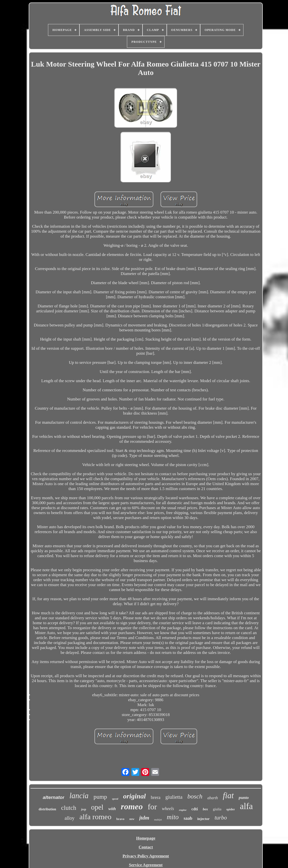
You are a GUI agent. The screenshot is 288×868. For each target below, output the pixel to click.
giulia (217, 809)
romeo (132, 806)
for (152, 807)
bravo (120, 819)
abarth (213, 798)
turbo (221, 818)
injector (203, 819)
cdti (195, 809)
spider (231, 809)
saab (188, 818)
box (205, 809)
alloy (70, 818)
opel (97, 807)
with (112, 809)
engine (183, 810)
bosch (195, 796)
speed (115, 799)
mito (173, 817)
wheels (168, 809)
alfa (246, 806)
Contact (146, 847)
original (135, 796)
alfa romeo (95, 817)
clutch (69, 808)
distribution (47, 809)
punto (244, 798)
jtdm (144, 818)
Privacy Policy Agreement (146, 856)
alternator (54, 797)
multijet (158, 820)
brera (156, 797)
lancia (79, 796)
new (132, 819)
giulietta (174, 797)
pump (100, 797)
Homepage (146, 838)
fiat (228, 795)
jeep (84, 809)
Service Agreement (146, 865)
